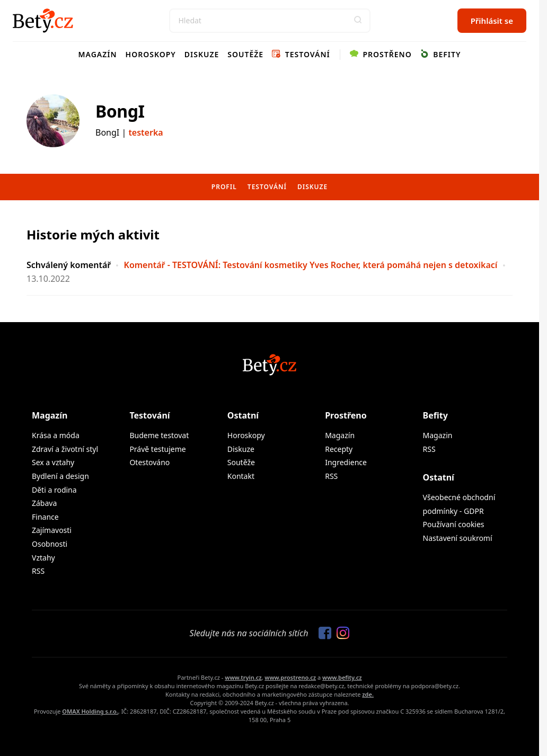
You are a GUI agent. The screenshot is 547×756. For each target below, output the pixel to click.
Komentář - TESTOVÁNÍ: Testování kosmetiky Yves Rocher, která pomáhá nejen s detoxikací (311, 265)
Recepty (339, 449)
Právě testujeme (157, 449)
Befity (441, 54)
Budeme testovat (159, 435)
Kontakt (241, 476)
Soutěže (245, 54)
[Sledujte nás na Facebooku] (322, 634)
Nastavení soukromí (458, 538)
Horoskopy (151, 54)
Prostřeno (381, 54)
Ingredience (346, 462)
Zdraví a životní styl (65, 449)
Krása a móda (56, 435)
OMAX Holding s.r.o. (90, 711)
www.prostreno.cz (290, 677)
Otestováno (149, 462)
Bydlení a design (60, 476)
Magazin (438, 435)
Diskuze (202, 54)
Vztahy (43, 558)
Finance (45, 517)
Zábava (44, 503)
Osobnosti (50, 544)
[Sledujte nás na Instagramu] (340, 634)
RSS (38, 571)
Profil (224, 187)
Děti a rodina (54, 490)
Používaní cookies (454, 524)
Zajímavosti (52, 530)
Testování (301, 54)
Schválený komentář (69, 265)
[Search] (270, 21)
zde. (368, 694)
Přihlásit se (492, 21)
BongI (120, 111)
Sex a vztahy (53, 462)
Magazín (98, 54)
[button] (358, 21)
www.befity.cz (342, 677)
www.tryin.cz (243, 677)
